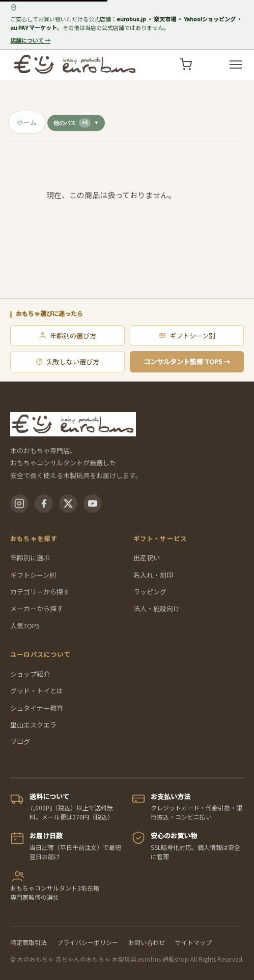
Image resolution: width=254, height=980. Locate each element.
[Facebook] (44, 503)
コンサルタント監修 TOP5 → (187, 361)
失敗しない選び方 (67, 361)
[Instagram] (19, 503)
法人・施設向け (157, 608)
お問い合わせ (147, 942)
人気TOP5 (25, 626)
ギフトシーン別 (187, 336)
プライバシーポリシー (88, 942)
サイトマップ (193, 942)
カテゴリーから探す (40, 592)
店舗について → (30, 40)
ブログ (20, 741)
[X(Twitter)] (68, 503)
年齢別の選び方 (67, 336)
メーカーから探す (37, 608)
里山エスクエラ (33, 725)
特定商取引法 (29, 942)
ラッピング (150, 592)
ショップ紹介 (30, 674)
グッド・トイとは (37, 691)
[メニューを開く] (236, 65)
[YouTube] (93, 503)
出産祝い (147, 558)
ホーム (27, 122)
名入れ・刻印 (153, 575)
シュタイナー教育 (37, 708)
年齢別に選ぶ (30, 558)
